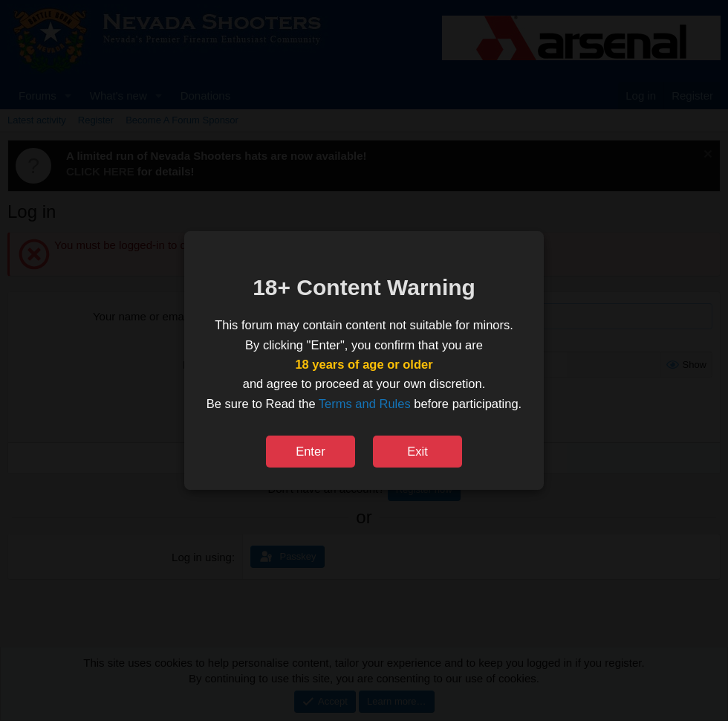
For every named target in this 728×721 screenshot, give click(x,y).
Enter (310, 451)
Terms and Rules (365, 404)
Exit (417, 451)
